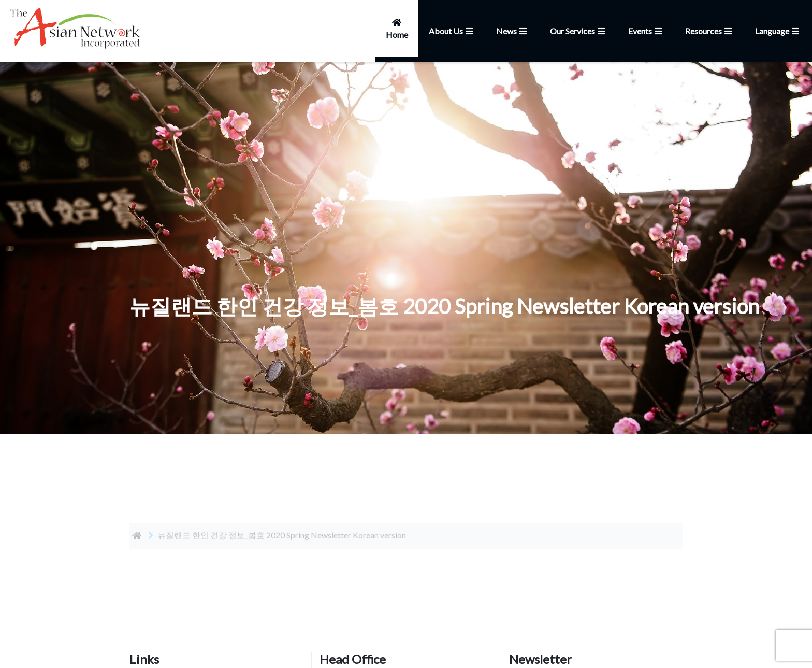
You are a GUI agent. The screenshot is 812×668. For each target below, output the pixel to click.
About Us (452, 31)
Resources (710, 31)
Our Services (579, 31)
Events (646, 31)
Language (778, 31)
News (513, 31)
